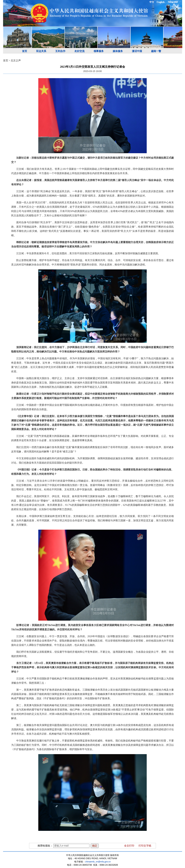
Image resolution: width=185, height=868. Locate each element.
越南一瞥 (156, 51)
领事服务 (99, 51)
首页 (25, 51)
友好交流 (79, 51)
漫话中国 (137, 51)
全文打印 (129, 846)
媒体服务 (118, 51)
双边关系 (41, 51)
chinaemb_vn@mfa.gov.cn (98, 862)
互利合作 (60, 51)
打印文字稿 (145, 846)
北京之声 (16, 61)
